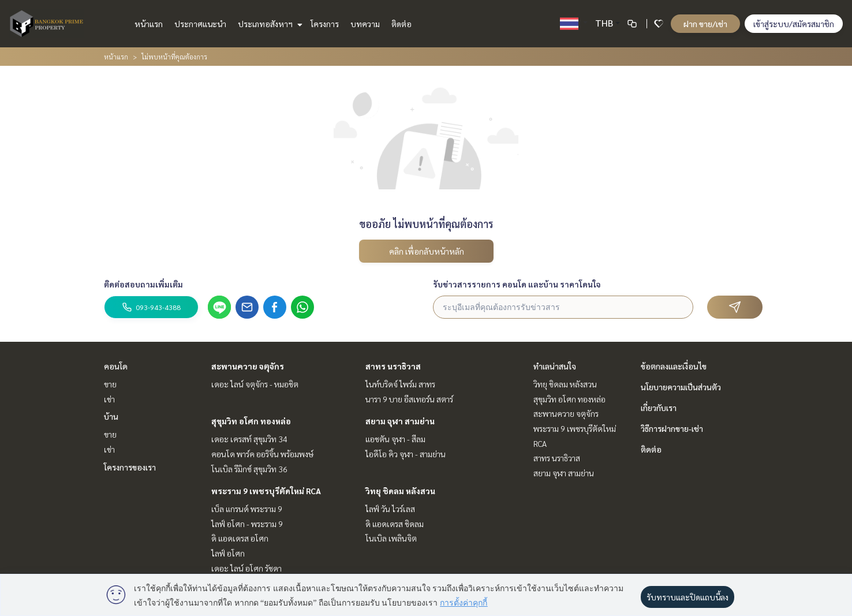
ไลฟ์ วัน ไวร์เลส (390, 509)
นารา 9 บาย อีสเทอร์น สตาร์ (409, 399)
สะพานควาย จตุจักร (248, 366)
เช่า (109, 399)
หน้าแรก (149, 24)
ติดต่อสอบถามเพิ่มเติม (143, 284)
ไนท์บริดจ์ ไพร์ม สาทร (400, 384)
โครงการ (325, 24)
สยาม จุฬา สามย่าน (400, 421)
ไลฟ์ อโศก (228, 553)
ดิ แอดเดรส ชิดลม (395, 524)
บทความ (365, 24)
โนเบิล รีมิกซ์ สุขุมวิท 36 (249, 469)
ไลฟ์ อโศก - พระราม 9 (247, 524)
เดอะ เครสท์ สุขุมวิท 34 (249, 439)
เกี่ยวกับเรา (659, 408)
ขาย (110, 384)
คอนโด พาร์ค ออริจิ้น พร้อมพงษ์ (262, 454)
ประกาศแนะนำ (200, 24)
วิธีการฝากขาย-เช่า (672, 428)
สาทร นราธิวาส (393, 366)
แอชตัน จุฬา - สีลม (395, 439)
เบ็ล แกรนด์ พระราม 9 (247, 509)
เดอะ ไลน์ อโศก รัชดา (246, 568)
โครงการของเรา (130, 467)
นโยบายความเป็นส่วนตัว (681, 387)
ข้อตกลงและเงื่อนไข (674, 366)
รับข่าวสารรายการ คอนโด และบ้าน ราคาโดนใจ (517, 284)
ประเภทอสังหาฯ (269, 24)
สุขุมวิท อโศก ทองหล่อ (251, 421)
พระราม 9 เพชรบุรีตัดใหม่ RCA (266, 491)
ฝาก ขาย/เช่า (705, 24)
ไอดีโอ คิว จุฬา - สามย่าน (406, 454)
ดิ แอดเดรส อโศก (240, 538)
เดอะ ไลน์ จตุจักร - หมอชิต (255, 384)
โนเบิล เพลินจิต (391, 538)
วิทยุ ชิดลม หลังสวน (400, 491)
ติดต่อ (401, 24)
